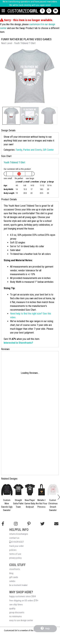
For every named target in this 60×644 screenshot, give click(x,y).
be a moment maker (18, 585)
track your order (16, 546)
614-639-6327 (16, 542)
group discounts (17, 613)
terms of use (15, 554)
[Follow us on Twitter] (42, 524)
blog (11, 573)
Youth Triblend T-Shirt (14, 162)
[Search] (50, 11)
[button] (11, 116)
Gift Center (48, 150)
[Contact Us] (43, 11)
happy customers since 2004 (22, 597)
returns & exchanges (19, 534)
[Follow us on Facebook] (3, 524)
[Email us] (56, 524)
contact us (14, 538)
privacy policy (15, 558)
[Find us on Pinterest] (29, 524)
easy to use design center (21, 620)
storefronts (15, 569)
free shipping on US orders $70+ (24, 601)
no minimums (16, 616)
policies (13, 550)
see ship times (16, 605)
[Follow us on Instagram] (16, 524)
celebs (12, 581)
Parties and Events (32, 150)
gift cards (14, 577)
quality (12, 609)
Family (19, 150)
